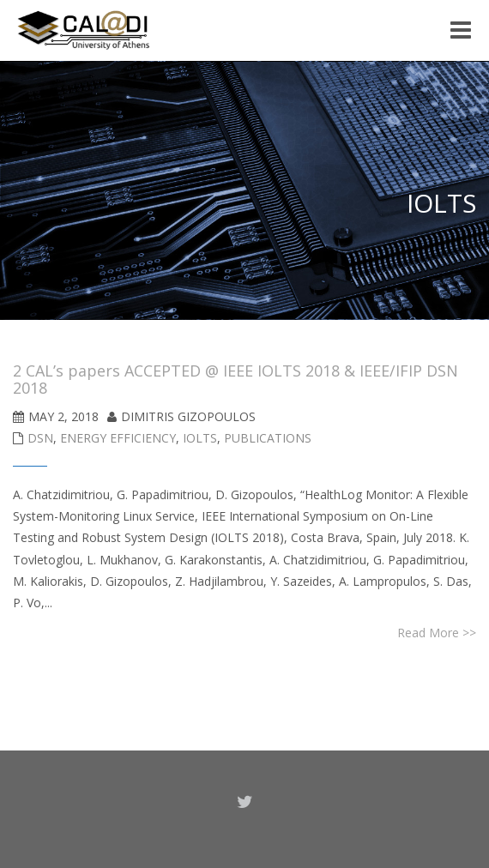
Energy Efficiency (118, 438)
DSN (40, 438)
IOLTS (200, 438)
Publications (268, 438)
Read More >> (437, 633)
